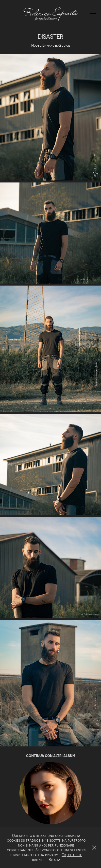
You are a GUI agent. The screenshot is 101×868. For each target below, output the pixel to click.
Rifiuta (55, 859)
